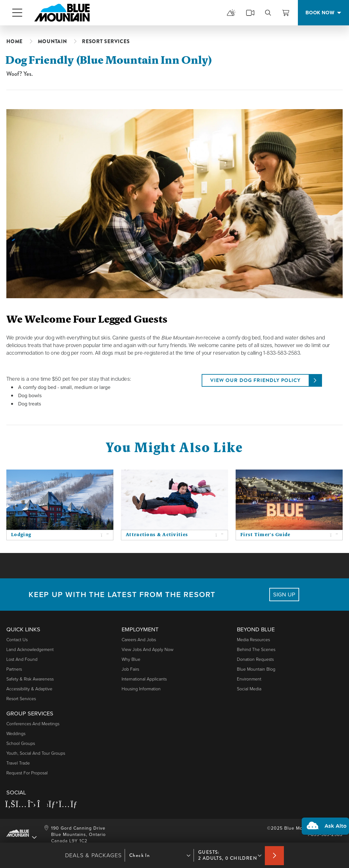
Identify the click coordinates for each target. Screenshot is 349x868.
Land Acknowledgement (30, 650)
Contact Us (17, 640)
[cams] (250, 13)
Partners (14, 669)
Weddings (16, 734)
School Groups (21, 743)
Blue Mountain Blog (256, 669)
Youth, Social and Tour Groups (36, 753)
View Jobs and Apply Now (148, 650)
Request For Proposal (27, 773)
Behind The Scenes (256, 650)
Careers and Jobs (139, 640)
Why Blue (131, 659)
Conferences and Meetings (33, 724)
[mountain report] (231, 13)
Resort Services (21, 699)
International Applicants (144, 679)
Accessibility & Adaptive (29, 689)
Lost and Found (22, 659)
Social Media (249, 689)
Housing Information (141, 689)
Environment (249, 679)
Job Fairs (130, 669)
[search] (268, 13)
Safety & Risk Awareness (30, 679)
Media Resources (253, 640)
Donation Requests (255, 659)
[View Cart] (286, 13)
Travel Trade (18, 763)
